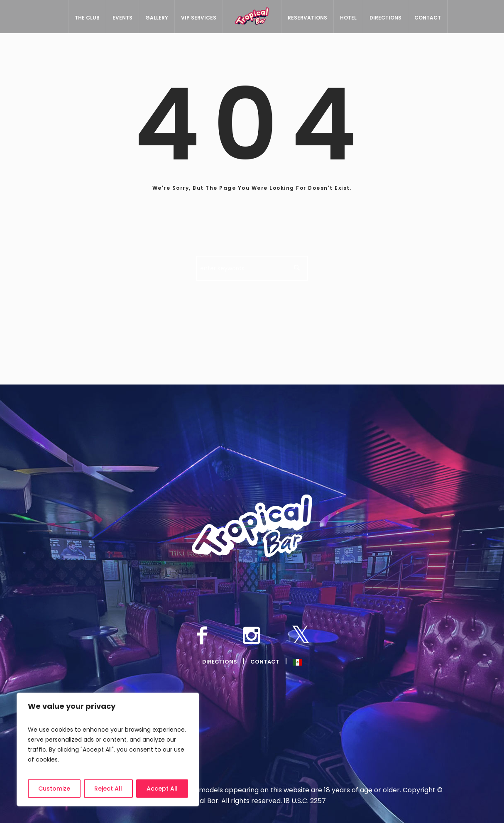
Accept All (162, 789)
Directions (220, 662)
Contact (265, 662)
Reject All (108, 789)
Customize (54, 789)
